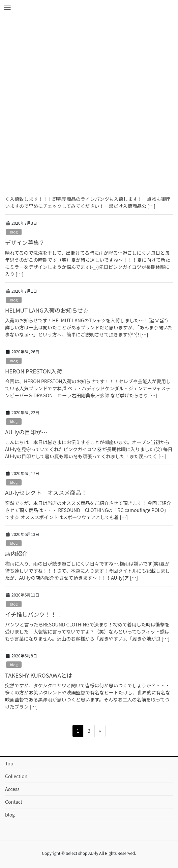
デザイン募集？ (25, 243)
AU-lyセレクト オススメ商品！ (46, 493)
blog (14, 232)
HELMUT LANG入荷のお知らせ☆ (47, 310)
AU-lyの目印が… (26, 432)
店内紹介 (16, 553)
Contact (14, 802)
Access (12, 789)
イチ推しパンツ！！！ (34, 614)
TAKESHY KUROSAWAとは (39, 675)
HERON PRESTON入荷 (34, 371)
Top (9, 763)
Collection (16, 776)
